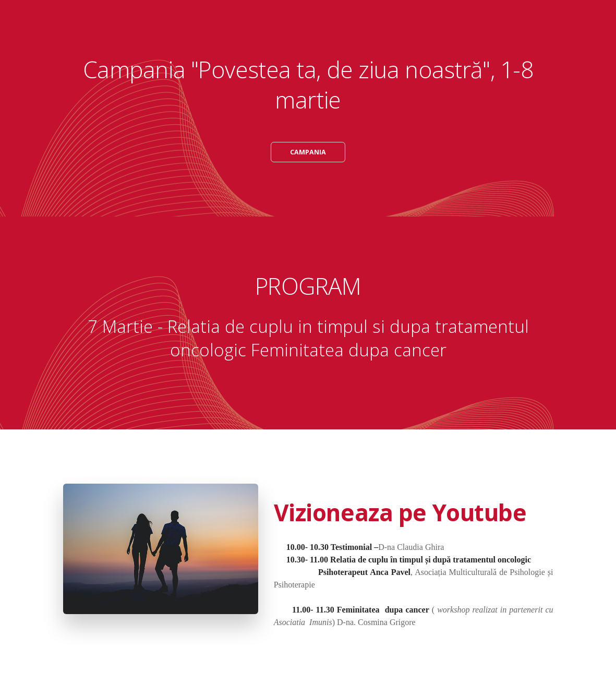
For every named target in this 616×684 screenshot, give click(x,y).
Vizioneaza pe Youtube (400, 513)
